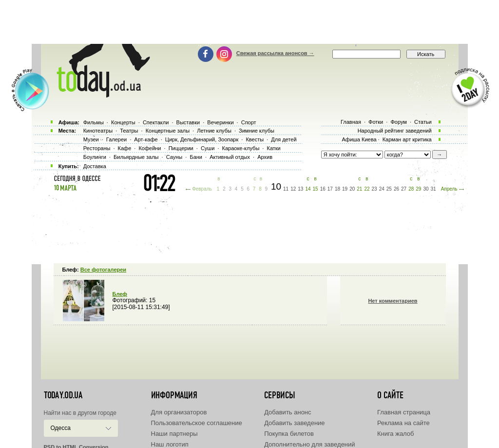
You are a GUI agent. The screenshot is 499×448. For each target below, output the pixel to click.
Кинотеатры (98, 131)
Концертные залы (168, 131)
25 (389, 189)
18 (337, 189)
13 (300, 189)
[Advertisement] (249, 22)
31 (433, 189)
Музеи (91, 139)
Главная (351, 122)
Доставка (95, 166)
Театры (129, 131)
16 (323, 189)
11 (286, 189)
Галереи (116, 139)
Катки (273, 148)
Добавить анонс (288, 412)
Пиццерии (181, 148)
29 (418, 189)
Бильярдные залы (136, 157)
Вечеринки (220, 122)
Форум (398, 122)
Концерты (123, 122)
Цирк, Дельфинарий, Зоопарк (202, 139)
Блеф (120, 294)
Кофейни (150, 148)
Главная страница (404, 412)
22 (367, 189)
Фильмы (94, 122)
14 (308, 189)
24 (382, 189)
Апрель (449, 189)
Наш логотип (170, 444)
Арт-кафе (146, 139)
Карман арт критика (407, 139)
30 (426, 189)
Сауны (174, 157)
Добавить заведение (294, 423)
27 (404, 189)
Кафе (125, 148)
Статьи (423, 122)
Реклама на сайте (403, 423)
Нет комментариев (393, 301)
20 (352, 189)
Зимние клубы (257, 131)
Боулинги (95, 157)
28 (411, 189)
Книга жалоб (396, 434)
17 (330, 189)
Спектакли (156, 122)
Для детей (284, 139)
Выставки (188, 122)
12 (293, 189)
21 (359, 189)
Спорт (249, 122)
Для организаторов (179, 412)
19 (345, 189)
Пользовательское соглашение (197, 423)
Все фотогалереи (103, 270)
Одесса (61, 428)
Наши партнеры (174, 434)
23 (374, 189)
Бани (196, 157)
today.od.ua (63, 395)
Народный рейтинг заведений (395, 131)
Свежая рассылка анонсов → (275, 53)
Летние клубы (214, 131)
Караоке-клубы (241, 148)
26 (396, 189)
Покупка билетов (289, 434)
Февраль (202, 189)
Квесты (255, 139)
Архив (265, 157)
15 (316, 189)
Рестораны (97, 148)
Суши (208, 148)
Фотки (376, 122)
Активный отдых (230, 157)
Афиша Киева (359, 139)
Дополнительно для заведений (309, 444)
